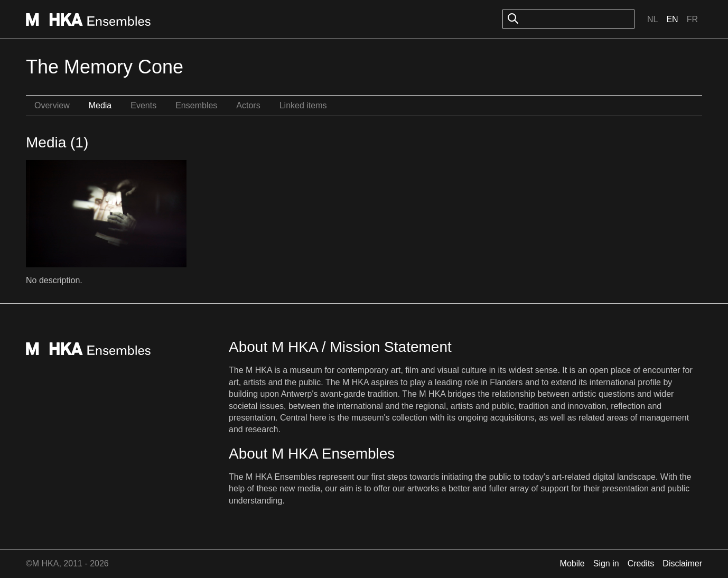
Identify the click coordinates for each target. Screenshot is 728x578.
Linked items (303, 105)
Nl (652, 19)
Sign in (606, 563)
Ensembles (196, 105)
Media (100, 105)
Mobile (572, 563)
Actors (248, 105)
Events (143, 105)
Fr (692, 19)
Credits (641, 563)
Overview (52, 105)
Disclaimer (682, 563)
